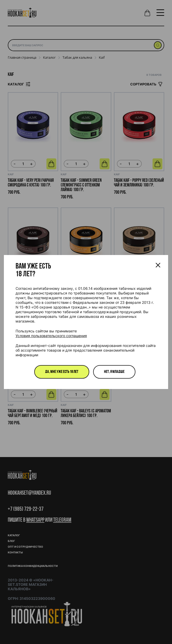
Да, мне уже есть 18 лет (62, 372)
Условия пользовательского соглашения (51, 336)
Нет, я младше (114, 372)
